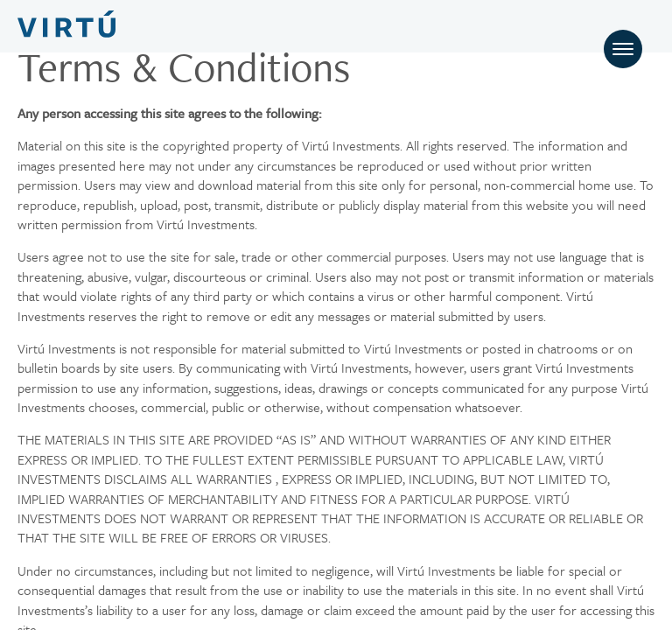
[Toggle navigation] (623, 49)
